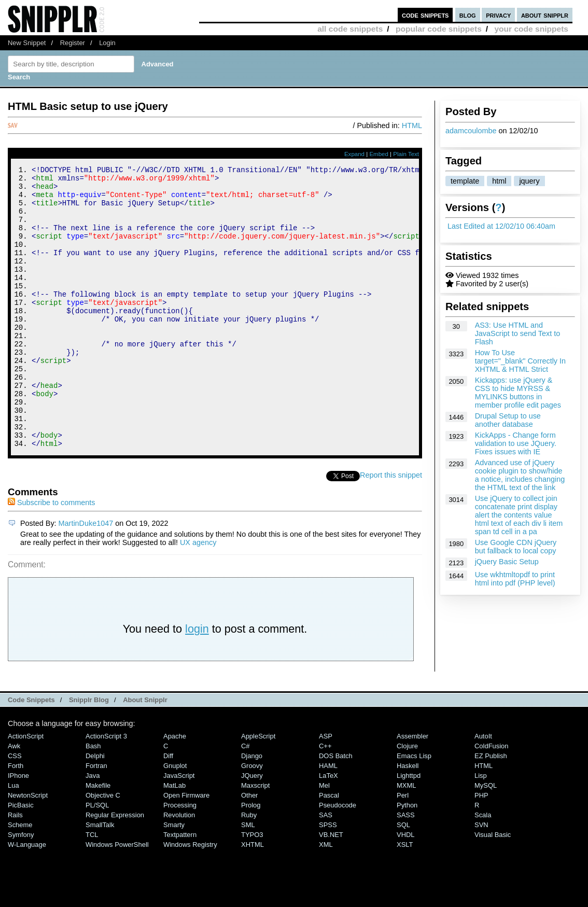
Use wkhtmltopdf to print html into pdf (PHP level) (515, 579)
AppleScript (258, 789)
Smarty (174, 878)
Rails (15, 868)
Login (107, 43)
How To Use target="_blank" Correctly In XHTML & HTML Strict (520, 361)
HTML (412, 125)
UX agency (198, 595)
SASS (406, 868)
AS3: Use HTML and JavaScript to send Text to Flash (518, 333)
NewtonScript (28, 848)
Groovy (252, 819)
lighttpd (409, 828)
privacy (498, 15)
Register (73, 43)
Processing (180, 858)
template (465, 181)
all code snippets (350, 29)
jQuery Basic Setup (507, 562)
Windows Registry (190, 897)
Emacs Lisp (414, 809)
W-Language (27, 897)
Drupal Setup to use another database (508, 420)
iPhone (18, 828)
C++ (325, 799)
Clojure (407, 799)
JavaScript (179, 828)
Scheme (20, 878)
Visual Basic (493, 888)
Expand (354, 154)
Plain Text (406, 154)
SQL (403, 878)
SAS (326, 868)
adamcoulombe (471, 131)
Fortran (96, 819)
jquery (529, 181)
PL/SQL (97, 858)
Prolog (251, 858)
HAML (328, 819)
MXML (406, 838)
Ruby (249, 868)
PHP (481, 848)
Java (93, 828)
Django (252, 809)
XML (326, 897)
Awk (14, 799)
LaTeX (328, 828)
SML (248, 878)
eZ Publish (491, 809)
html (499, 181)
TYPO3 (252, 888)
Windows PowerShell (117, 897)
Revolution (179, 868)
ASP (326, 789)
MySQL (486, 838)
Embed (379, 154)
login (197, 682)
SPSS (328, 878)
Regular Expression (115, 868)
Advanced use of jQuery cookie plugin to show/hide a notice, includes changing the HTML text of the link (520, 475)
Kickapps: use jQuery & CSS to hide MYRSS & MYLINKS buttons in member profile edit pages (518, 393)
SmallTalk (100, 878)
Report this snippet (391, 528)
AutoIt (483, 789)
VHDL (406, 888)
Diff (168, 809)
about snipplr (545, 15)
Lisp (481, 828)
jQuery (252, 828)
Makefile (98, 838)
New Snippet (27, 43)
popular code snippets (439, 29)
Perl (403, 848)
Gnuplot (175, 819)
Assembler (412, 789)
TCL (92, 888)
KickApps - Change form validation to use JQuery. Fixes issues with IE (516, 443)
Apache (175, 789)
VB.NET (331, 888)
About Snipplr (145, 753)
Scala (483, 868)
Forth (16, 819)
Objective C (103, 848)
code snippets (425, 15)
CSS (15, 809)
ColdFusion (492, 799)
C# (246, 799)
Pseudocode (338, 858)
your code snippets (531, 29)
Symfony (21, 888)
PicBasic (21, 858)
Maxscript (255, 838)
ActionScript (26, 789)
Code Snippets (31, 753)
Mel (324, 838)
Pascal (329, 848)
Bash (93, 799)
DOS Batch (336, 809)
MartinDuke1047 (86, 576)
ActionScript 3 (106, 789)
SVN (481, 878)
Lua (13, 838)
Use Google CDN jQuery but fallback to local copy (516, 547)
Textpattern (180, 888)
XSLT (405, 897)
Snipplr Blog (89, 753)
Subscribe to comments (51, 555)
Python (407, 858)
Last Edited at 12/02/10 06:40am (501, 226)
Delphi (95, 809)
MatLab (174, 838)
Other (249, 848)
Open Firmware (186, 848)
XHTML (253, 897)
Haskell (408, 819)
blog (468, 15)
